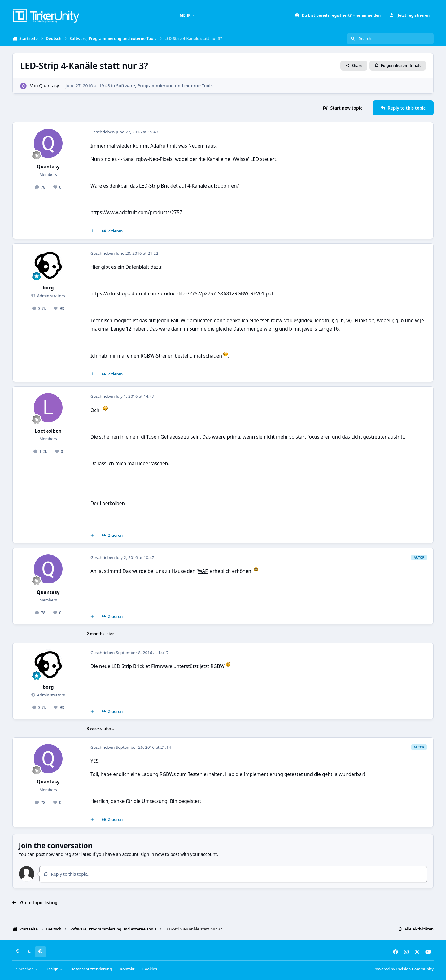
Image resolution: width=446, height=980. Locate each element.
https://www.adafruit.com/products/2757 (136, 212)
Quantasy (49, 86)
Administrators (50, 296)
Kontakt (127, 969)
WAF (203, 571)
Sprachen (27, 969)
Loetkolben (48, 431)
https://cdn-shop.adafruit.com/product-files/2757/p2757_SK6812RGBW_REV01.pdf (182, 294)
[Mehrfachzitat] (92, 231)
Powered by (404, 969)
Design (54, 969)
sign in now (152, 854)
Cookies (150, 969)
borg (48, 288)
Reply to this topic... (67, 874)
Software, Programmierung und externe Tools (164, 86)
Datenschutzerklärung (91, 969)
